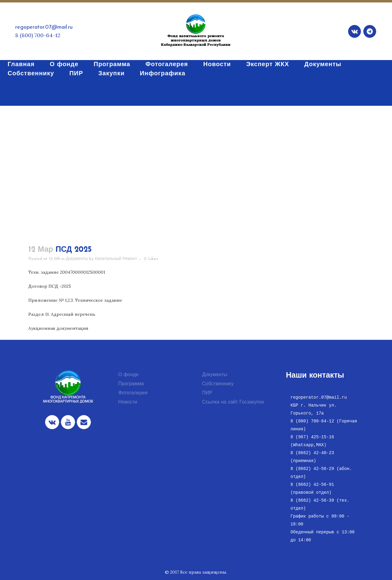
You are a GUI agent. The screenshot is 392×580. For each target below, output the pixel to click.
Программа (131, 384)
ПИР (207, 393)
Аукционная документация (58, 328)
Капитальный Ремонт (116, 259)
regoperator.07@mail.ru (44, 27)
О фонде (128, 375)
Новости (128, 402)
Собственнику (218, 384)
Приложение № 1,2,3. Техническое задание (75, 300)
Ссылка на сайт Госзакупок (233, 402)
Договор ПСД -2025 (50, 286)
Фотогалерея (133, 393)
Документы (77, 259)
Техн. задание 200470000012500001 (67, 272)
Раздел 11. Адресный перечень (62, 314)
